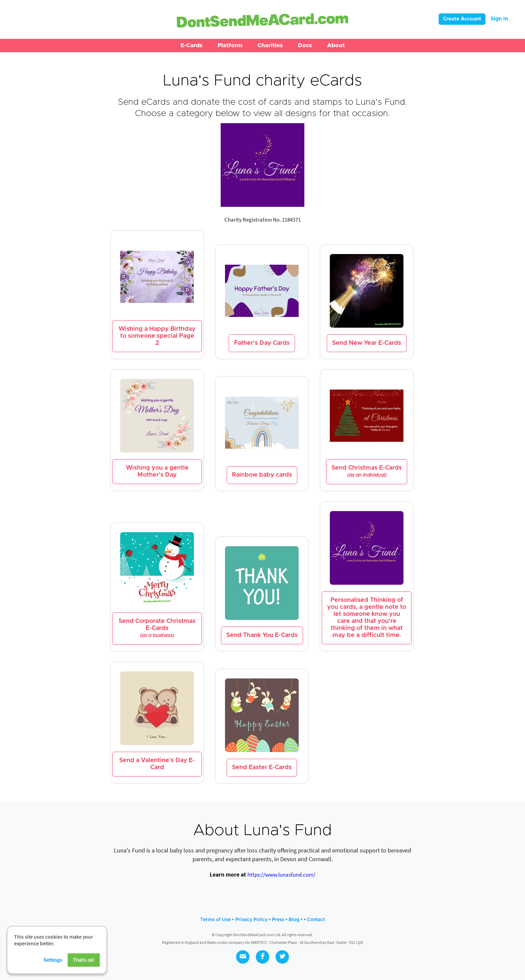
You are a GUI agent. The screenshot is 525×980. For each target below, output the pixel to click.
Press (278, 920)
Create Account (462, 19)
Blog (294, 920)
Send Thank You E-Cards (262, 635)
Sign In (499, 19)
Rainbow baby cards (262, 475)
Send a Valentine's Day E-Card (157, 764)
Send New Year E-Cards (367, 343)
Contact (316, 920)
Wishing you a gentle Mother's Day (157, 471)
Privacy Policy (251, 920)
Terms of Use (215, 920)
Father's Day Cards (262, 343)
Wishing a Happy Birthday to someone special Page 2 (157, 336)
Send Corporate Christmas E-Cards (157, 628)
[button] (192, 46)
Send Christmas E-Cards (367, 471)
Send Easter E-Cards (262, 767)
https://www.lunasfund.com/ (281, 875)
